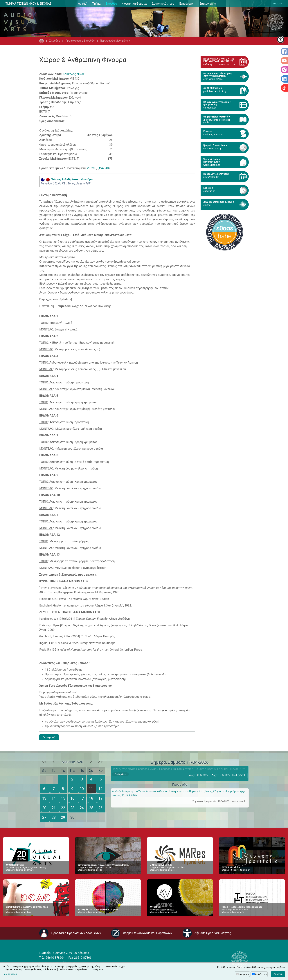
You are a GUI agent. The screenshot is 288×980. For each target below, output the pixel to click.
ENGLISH (278, 4)
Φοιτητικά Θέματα (134, 4)
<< (44, 762)
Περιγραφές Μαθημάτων (115, 41)
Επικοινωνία (208, 4)
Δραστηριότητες (163, 4)
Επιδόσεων (261, 974)
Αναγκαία (244, 974)
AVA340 (104, 168)
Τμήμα (96, 4)
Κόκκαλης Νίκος (74, 74)
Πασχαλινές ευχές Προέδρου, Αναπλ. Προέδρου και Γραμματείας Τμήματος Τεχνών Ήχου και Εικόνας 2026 (179, 769)
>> (100, 762)
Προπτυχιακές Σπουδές (80, 41)
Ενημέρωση (187, 4)
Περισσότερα (10, 974)
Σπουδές (111, 4)
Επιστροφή (49, 737)
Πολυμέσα (120, 774)
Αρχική (83, 4)
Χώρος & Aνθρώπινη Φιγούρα (67, 179)
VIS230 (92, 168)
